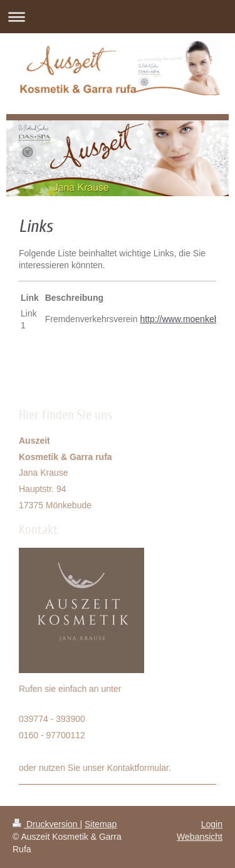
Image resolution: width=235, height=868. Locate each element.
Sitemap (101, 824)
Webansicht (200, 837)
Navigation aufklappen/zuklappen (118, 17)
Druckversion (46, 824)
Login (212, 824)
